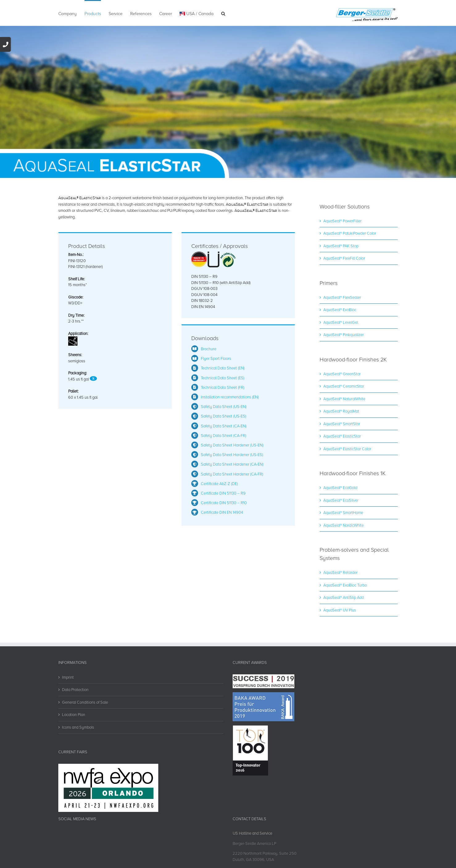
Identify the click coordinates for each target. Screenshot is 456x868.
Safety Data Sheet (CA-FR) (224, 435)
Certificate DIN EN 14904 (222, 512)
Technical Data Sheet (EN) (223, 368)
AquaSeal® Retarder (340, 572)
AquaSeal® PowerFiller (342, 221)
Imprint (68, 677)
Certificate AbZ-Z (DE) (219, 483)
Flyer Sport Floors (216, 358)
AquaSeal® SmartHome (343, 512)
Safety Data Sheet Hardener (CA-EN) (232, 464)
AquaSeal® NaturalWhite (344, 399)
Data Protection (75, 689)
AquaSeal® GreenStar (342, 374)
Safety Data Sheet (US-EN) (224, 406)
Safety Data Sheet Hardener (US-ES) (232, 455)
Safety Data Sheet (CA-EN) (224, 426)
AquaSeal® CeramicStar (344, 386)
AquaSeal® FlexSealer (342, 297)
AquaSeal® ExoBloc (340, 310)
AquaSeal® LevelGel (341, 322)
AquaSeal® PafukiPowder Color (350, 233)
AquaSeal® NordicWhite (344, 525)
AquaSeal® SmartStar (342, 424)
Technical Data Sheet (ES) (223, 378)
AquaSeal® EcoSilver (341, 500)
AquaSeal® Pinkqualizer (344, 335)
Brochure (209, 349)
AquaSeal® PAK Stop (341, 246)
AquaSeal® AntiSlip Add (344, 597)
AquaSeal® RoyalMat (341, 411)
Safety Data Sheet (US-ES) (224, 416)
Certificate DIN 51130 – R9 (223, 493)
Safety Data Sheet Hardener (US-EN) (232, 445)
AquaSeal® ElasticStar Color (347, 449)
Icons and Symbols (78, 727)
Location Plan (74, 714)
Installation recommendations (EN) (230, 397)
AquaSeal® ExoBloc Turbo (345, 585)
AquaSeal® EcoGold (340, 487)
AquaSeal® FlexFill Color (344, 258)
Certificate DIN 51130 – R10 (224, 503)
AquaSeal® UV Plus (340, 610)
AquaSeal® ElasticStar (342, 436)
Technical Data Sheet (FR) (223, 387)
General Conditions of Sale (85, 702)
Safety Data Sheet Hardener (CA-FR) (232, 474)
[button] (223, 13)
